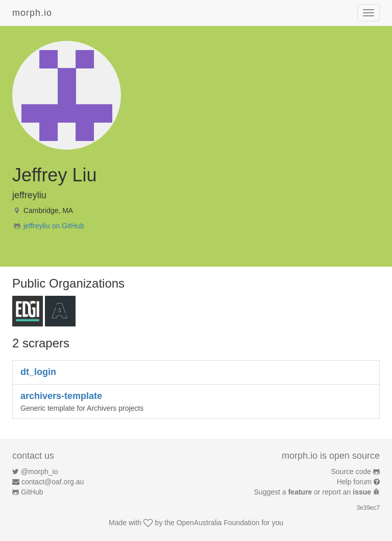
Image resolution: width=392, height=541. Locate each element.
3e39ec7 (368, 508)
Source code (351, 472)
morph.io (32, 13)
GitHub (32, 492)
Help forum (354, 482)
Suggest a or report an (314, 492)
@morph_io (40, 472)
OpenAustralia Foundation (218, 523)
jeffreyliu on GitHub (54, 226)
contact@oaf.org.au (53, 482)
